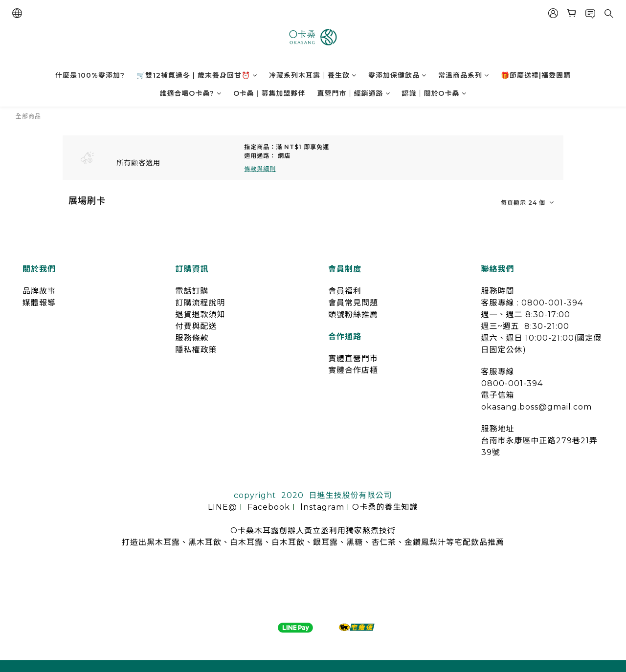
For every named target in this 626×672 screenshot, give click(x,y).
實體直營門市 (353, 358)
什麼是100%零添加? (90, 75)
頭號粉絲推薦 (353, 314)
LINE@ (223, 507)
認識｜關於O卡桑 (434, 93)
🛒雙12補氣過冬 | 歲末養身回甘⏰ (197, 75)
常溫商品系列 (464, 75)
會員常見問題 (353, 303)
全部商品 (28, 116)
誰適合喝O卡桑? (191, 93)
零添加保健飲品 (397, 75)
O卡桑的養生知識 (385, 507)
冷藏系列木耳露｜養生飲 (313, 75)
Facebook (269, 507)
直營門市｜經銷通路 (354, 93)
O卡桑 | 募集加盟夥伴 (269, 93)
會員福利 (345, 291)
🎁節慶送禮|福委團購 (536, 75)
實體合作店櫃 (353, 370)
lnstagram (322, 507)
